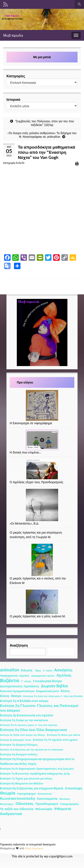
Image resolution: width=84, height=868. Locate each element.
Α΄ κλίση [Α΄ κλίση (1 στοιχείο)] (47, 670)
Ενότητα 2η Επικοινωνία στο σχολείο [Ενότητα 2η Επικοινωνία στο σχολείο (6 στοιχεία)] (27, 715)
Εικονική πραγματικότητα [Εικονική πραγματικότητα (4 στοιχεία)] (17, 691)
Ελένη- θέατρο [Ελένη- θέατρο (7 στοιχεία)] (11, 696)
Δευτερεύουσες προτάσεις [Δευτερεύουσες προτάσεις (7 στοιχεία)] (20, 686)
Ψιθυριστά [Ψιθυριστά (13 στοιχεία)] (62, 809)
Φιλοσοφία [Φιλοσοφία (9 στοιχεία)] (44, 809)
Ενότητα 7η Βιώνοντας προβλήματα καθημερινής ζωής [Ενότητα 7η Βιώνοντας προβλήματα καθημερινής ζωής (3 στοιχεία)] (35, 774)
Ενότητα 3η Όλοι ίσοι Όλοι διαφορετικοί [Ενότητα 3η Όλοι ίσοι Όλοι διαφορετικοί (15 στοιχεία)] (33, 730)
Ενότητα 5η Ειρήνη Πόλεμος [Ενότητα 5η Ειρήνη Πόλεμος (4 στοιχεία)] (19, 745)
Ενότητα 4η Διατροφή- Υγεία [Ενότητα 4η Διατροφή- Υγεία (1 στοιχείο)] (15, 740)
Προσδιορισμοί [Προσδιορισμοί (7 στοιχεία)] (47, 804)
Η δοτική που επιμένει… (26, 452)
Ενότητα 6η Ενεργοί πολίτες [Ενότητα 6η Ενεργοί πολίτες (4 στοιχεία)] (19, 754)
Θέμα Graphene (34, 848)
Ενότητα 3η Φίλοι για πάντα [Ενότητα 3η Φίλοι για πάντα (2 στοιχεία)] (64, 735)
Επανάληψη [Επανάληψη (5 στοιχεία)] (74, 788)
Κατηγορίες (16, 76)
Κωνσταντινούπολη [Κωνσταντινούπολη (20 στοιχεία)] (17, 798)
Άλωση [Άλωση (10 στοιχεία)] (27, 670)
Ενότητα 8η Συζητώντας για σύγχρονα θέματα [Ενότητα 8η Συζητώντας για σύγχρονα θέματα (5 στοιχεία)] (32, 788)
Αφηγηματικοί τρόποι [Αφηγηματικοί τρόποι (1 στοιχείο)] (43, 676)
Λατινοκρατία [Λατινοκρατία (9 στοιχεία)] (47, 798)
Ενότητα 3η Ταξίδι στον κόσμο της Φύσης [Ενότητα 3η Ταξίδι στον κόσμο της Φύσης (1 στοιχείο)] (23, 735)
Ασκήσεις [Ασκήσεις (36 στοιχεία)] (63, 670)
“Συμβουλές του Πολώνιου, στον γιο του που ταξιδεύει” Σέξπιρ (45, 123)
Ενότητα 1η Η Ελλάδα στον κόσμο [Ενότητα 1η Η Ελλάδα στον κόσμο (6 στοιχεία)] (24, 701)
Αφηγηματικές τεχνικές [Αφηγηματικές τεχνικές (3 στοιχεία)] (15, 676)
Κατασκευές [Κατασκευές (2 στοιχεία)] (45, 794)
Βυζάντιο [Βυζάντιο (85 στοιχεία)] (10, 680)
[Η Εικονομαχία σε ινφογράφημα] (42, 405)
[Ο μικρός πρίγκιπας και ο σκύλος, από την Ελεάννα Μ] (42, 560)
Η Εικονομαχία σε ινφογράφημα (31, 423)
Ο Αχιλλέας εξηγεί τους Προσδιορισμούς (37, 482)
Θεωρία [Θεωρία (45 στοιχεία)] (8, 793)
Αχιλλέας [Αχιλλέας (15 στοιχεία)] (64, 675)
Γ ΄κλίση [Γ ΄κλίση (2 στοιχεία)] (26, 681)
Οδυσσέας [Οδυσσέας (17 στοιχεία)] (24, 804)
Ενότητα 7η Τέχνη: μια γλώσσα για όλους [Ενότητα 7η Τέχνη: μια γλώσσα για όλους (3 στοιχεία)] (26, 779)
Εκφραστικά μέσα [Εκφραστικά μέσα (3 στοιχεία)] (47, 691)
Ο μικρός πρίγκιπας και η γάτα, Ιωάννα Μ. (38, 616)
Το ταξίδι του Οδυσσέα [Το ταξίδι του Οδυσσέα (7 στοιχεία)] (17, 809)
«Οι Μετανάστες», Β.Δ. (24, 523)
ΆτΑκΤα (20, 163)
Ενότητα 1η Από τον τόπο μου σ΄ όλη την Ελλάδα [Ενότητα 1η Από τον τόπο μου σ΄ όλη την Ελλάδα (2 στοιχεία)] (53, 696)
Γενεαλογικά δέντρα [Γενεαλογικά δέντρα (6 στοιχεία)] (47, 681)
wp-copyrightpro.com (58, 856)
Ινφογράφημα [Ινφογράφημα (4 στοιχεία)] (26, 793)
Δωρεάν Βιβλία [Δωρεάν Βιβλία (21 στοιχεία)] (54, 686)
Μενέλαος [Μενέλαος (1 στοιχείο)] (65, 799)
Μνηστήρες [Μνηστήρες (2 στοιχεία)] (7, 804)
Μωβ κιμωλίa (13, 35)
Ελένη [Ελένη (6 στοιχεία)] (65, 691)
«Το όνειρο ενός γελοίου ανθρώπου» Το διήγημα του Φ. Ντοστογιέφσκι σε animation (42, 135)
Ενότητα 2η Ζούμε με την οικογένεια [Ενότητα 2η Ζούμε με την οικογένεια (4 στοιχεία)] (24, 720)
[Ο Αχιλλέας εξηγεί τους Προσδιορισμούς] (42, 469)
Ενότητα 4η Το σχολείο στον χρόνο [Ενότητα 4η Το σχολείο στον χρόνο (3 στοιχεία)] (55, 740)
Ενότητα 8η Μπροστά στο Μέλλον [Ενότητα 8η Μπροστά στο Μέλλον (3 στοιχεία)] (22, 783)
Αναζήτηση (19, 645)
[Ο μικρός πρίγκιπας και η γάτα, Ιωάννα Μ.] (42, 602)
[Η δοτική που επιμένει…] (42, 440)
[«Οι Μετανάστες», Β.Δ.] (42, 505)
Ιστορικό (13, 99)
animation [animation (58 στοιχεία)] (9, 670)
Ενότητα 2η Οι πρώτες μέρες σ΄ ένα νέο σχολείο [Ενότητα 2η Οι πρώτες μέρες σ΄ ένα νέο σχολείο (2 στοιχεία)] (29, 725)
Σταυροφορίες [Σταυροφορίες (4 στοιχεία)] (70, 804)
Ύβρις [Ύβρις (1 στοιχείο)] (38, 670)
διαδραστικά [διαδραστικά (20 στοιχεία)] (11, 814)
